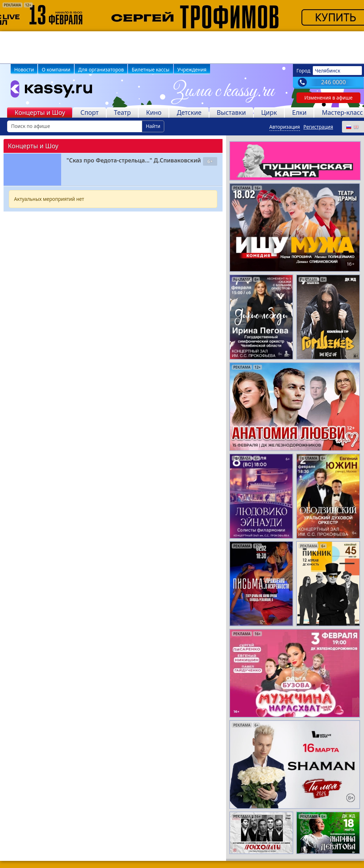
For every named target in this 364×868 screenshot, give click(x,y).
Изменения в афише (328, 98)
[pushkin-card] (295, 160)
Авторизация (285, 127)
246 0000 (333, 82)
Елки (299, 112)
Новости (24, 69)
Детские (189, 112)
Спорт (89, 112)
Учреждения (192, 69)
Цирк (269, 112)
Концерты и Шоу (40, 112)
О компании (56, 69)
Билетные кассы (150, 69)
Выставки (231, 112)
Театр (122, 112)
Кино (154, 112)
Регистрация (318, 127)
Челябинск (328, 71)
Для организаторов (101, 69)
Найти (153, 126)
